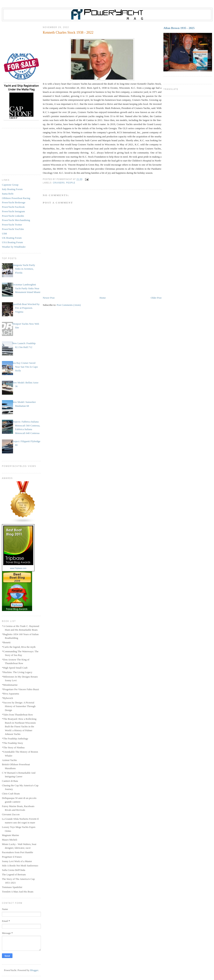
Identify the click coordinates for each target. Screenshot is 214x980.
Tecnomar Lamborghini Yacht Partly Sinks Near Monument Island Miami (26, 288)
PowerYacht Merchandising (16, 220)
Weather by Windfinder (14, 247)
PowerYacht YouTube (13, 229)
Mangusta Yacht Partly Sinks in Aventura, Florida (24, 269)
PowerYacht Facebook (13, 207)
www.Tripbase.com (18, 568)
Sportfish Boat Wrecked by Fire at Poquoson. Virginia (26, 308)
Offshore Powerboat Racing (16, 198)
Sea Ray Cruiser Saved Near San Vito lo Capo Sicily (25, 367)
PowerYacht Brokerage (14, 202)
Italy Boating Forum (12, 189)
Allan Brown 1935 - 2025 (179, 28)
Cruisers (59, 183)
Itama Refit (8, 194)
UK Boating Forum (12, 238)
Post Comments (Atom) (69, 305)
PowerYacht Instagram (13, 211)
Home (103, 298)
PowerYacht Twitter (12, 225)
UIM (4, 234)
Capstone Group (10, 185)
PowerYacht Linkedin (13, 216)
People (71, 183)
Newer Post (49, 298)
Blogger (34, 970)
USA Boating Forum (12, 242)
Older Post (156, 298)
